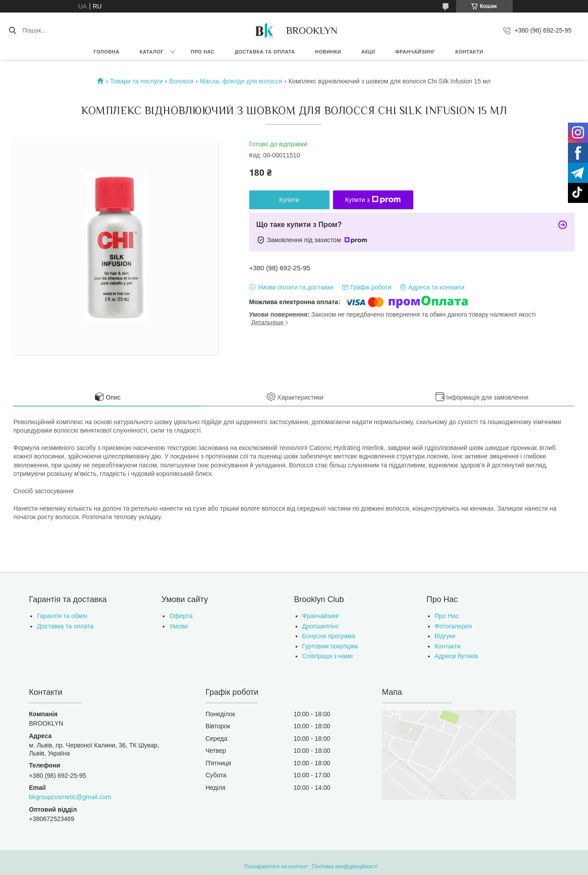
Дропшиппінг (321, 626)
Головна (107, 52)
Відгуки (445, 636)
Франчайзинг (415, 52)
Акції (368, 52)
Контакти (469, 52)
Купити (289, 200)
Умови (179, 626)
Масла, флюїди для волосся (241, 81)
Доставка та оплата (265, 52)
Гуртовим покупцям (330, 646)
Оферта (181, 616)
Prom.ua (335, 858)
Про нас (203, 52)
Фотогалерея (453, 626)
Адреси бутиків (456, 656)
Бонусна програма (329, 636)
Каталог (152, 52)
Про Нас (447, 616)
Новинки (328, 52)
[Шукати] (12, 30)
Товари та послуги (136, 81)
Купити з (373, 200)
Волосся (182, 81)
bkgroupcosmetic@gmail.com (70, 797)
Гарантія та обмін (62, 616)
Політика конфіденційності (345, 867)
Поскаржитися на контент (275, 867)
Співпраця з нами (328, 656)
